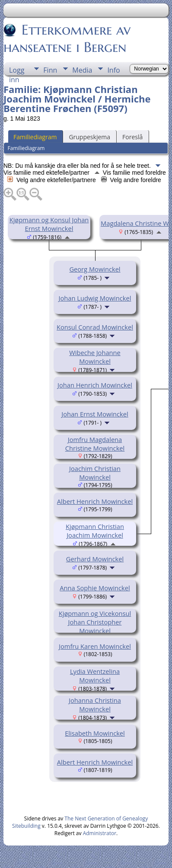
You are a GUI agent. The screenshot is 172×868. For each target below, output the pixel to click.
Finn (50, 70)
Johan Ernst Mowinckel (95, 414)
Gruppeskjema (89, 137)
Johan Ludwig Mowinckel (95, 298)
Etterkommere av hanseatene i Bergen (67, 38)
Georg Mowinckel (95, 269)
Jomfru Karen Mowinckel (95, 646)
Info (113, 70)
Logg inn (17, 70)
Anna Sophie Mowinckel (95, 588)
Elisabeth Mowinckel (95, 733)
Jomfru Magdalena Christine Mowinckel (95, 444)
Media (82, 70)
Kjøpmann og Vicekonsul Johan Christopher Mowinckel (95, 622)
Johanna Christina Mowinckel (95, 705)
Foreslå (132, 137)
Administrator (100, 833)
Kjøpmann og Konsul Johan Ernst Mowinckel (49, 224)
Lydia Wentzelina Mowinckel (95, 676)
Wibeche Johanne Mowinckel (95, 357)
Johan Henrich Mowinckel (95, 385)
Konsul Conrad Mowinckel (95, 327)
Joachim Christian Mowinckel (95, 473)
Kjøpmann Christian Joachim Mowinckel (95, 531)
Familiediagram (35, 137)
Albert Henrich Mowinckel (95, 501)
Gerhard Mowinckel (95, 559)
